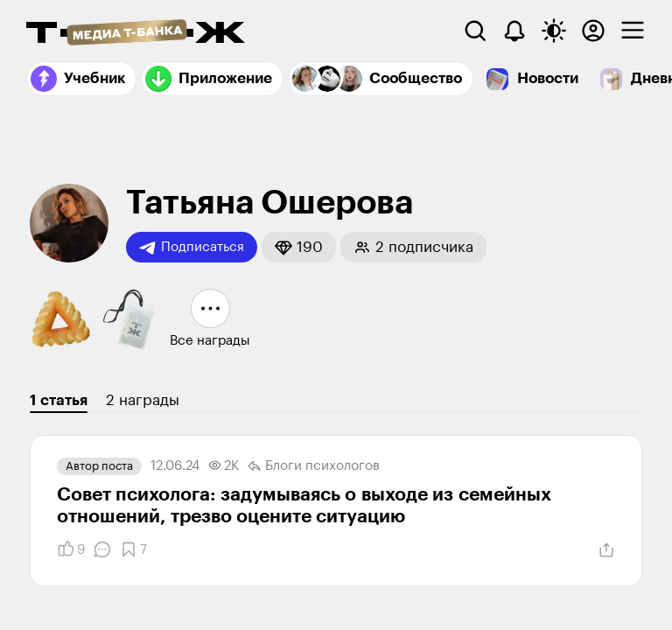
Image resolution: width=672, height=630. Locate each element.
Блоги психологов (314, 466)
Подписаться (192, 248)
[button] (299, 247)
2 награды (143, 400)
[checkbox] (633, 31)
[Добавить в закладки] (133, 549)
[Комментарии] (102, 549)
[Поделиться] (606, 550)
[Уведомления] (514, 31)
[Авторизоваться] (593, 31)
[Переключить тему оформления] (554, 31)
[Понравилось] (71, 549)
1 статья (59, 400)
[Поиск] (475, 31)
